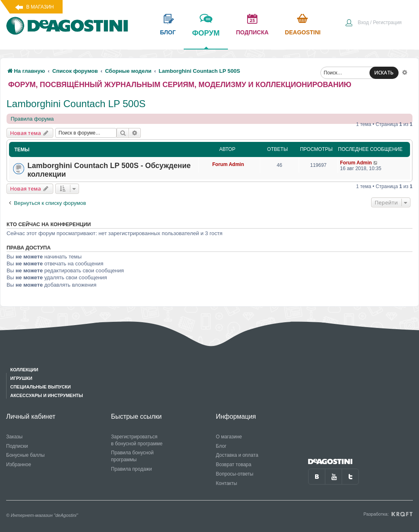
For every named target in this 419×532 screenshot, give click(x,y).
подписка (252, 32)
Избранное (19, 465)
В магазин (40, 7)
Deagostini (303, 32)
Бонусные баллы (25, 455)
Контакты (227, 483)
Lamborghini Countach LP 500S (76, 104)
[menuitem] (373, 23)
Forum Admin (228, 164)
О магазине (229, 437)
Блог (221, 446)
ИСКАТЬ (384, 73)
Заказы (14, 437)
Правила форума (32, 119)
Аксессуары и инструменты (47, 395)
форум (206, 39)
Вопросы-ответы (235, 474)
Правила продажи (131, 469)
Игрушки (21, 378)
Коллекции (24, 370)
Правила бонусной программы (132, 456)
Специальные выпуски (41, 387)
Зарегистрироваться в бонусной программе (137, 440)
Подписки (17, 446)
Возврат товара (234, 465)
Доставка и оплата (237, 455)
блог (168, 32)
